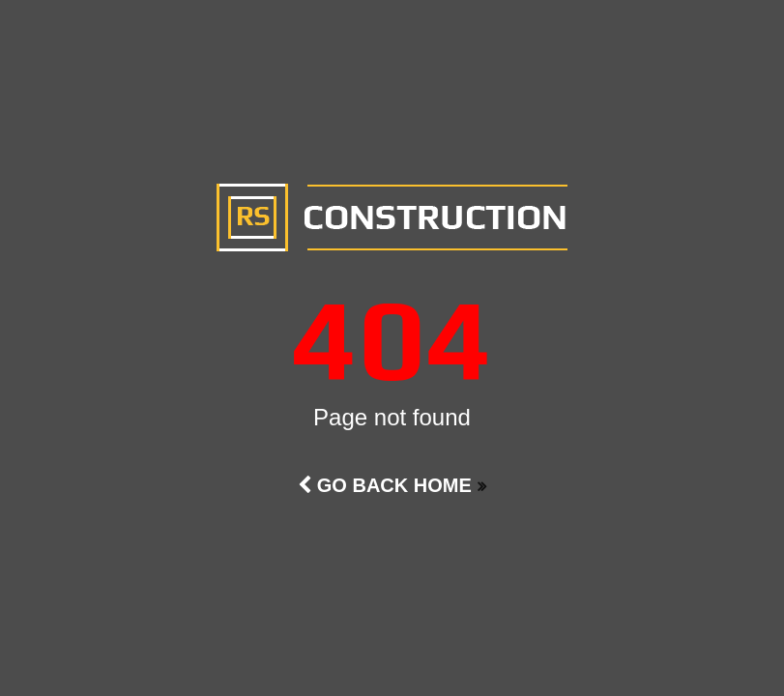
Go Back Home (385, 485)
